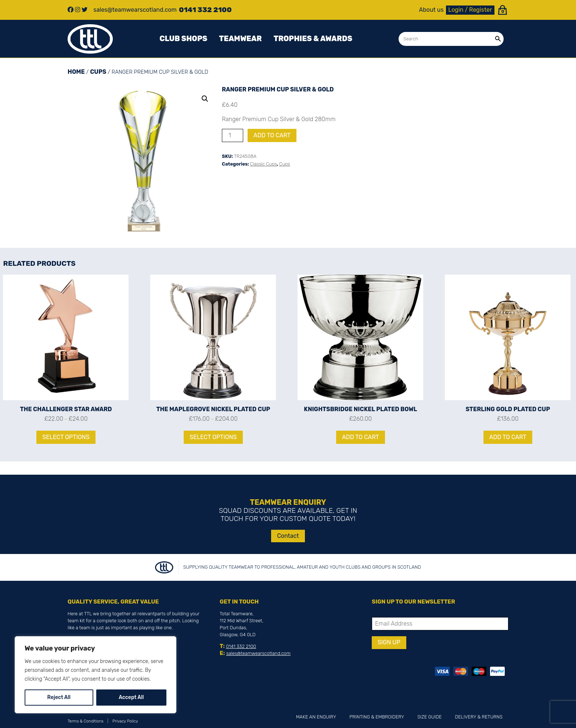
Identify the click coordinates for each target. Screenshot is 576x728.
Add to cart (272, 135)
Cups (98, 72)
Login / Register (470, 10)
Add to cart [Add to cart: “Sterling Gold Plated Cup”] (508, 437)
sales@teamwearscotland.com (258, 653)
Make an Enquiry (316, 717)
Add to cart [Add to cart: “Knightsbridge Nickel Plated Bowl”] (361, 437)
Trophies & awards (313, 39)
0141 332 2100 (241, 646)
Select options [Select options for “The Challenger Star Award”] (66, 437)
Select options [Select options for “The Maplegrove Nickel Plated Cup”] (213, 437)
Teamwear (240, 39)
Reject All (59, 697)
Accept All (131, 697)
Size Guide (429, 717)
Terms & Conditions (86, 721)
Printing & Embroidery (377, 717)
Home (76, 72)
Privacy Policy (125, 721)
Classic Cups (264, 164)
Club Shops (183, 39)
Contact (288, 536)
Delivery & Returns (479, 717)
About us (431, 10)
